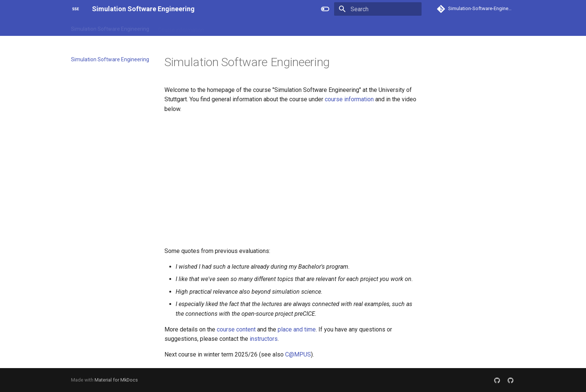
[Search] (378, 9)
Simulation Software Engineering (110, 27)
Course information (181, 27)
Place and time (276, 27)
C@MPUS (298, 354)
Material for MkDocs (116, 380)
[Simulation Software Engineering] (75, 9)
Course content (231, 27)
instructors (264, 339)
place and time (297, 329)
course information (349, 99)
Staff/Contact (319, 27)
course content (236, 329)
